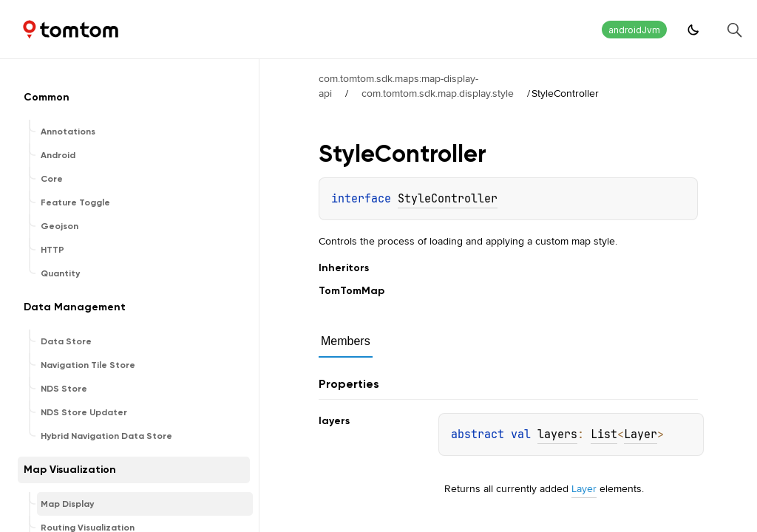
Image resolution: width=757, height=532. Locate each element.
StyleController (448, 199)
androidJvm (634, 30)
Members (346, 341)
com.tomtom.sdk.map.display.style (438, 93)
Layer (641, 434)
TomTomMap (352, 291)
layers (557, 434)
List (604, 434)
